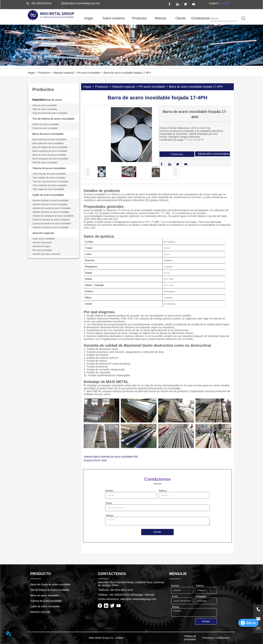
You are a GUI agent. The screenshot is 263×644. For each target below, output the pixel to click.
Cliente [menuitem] (181, 18)
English (213, 3)
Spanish (224, 3)
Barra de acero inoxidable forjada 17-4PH (127, 73)
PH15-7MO (100, 460)
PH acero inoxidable (88, 73)
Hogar (31, 73)
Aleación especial (63, 73)
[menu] (145, 18)
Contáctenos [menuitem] (201, 18)
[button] (114, 18)
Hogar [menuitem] (89, 18)
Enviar (157, 532)
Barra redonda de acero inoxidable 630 (116, 457)
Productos (44, 73)
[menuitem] (114, 18)
